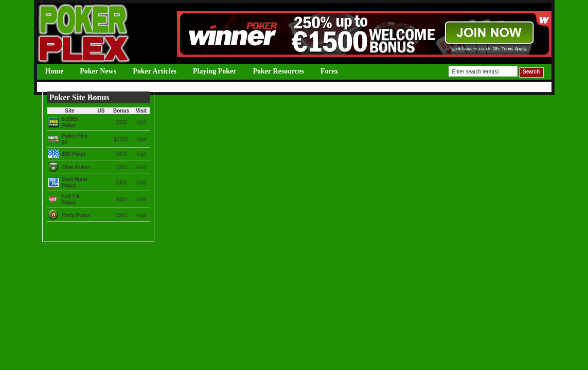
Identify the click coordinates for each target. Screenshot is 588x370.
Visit (141, 123)
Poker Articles (155, 71)
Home (55, 71)
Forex (329, 71)
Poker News (98, 71)
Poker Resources (278, 71)
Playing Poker (215, 71)
